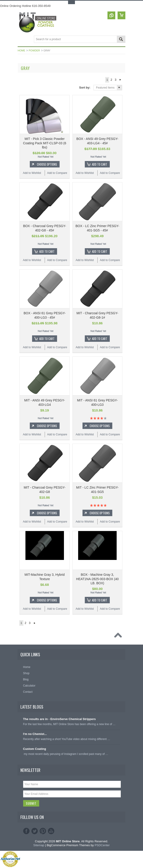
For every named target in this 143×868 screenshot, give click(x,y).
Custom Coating (35, 749)
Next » (120, 80)
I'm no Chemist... (35, 734)
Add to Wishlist (32, 173)
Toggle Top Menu (71, 2)
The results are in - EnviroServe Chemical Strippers (59, 719)
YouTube (51, 831)
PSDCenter (102, 845)
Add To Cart (100, 164)
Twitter (35, 831)
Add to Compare (57, 173)
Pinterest (43, 831)
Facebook (26, 831)
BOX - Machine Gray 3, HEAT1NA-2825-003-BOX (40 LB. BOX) (97, 579)
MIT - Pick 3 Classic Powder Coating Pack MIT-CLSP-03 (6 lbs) (44, 143)
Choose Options (47, 164)
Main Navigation (22, 40)
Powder (34, 50)
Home (21, 50)
